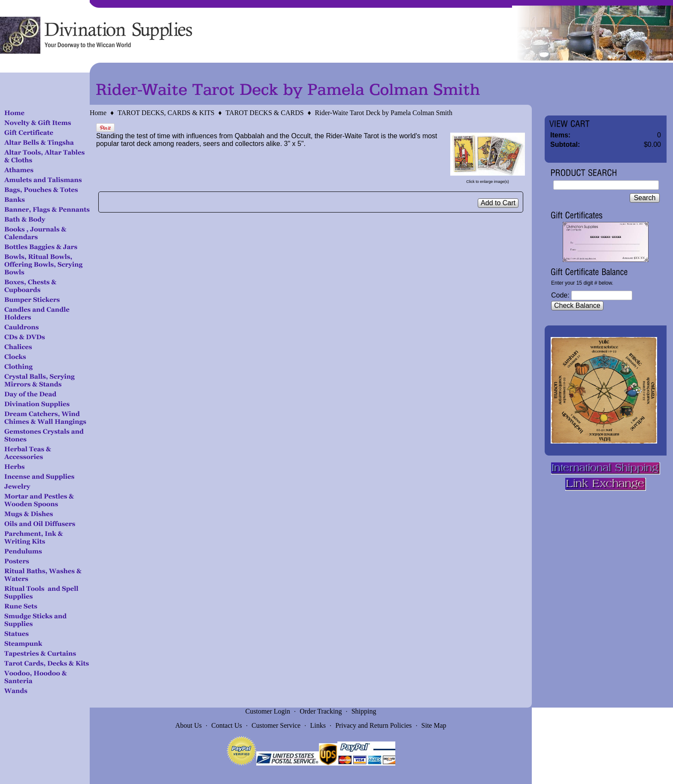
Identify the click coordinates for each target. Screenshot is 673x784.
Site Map (434, 725)
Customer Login (268, 711)
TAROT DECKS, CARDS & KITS (166, 113)
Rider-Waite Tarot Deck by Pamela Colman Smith (384, 113)
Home (98, 113)
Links (318, 725)
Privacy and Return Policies (373, 725)
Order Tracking (321, 711)
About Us (188, 725)
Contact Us (227, 725)
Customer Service (276, 725)
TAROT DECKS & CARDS (265, 113)
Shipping (364, 711)
